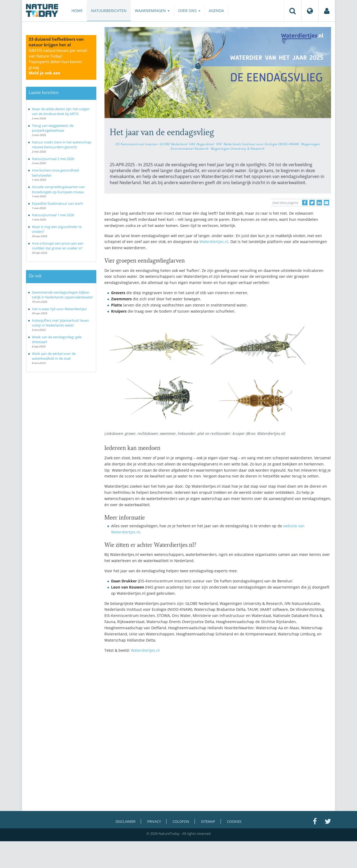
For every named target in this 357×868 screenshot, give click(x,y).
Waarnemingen (152, 11)
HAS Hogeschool (202, 144)
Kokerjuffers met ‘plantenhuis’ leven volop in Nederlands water (60, 323)
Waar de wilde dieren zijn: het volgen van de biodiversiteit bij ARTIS (61, 111)
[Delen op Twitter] (312, 203)
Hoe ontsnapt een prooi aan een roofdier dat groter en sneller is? (58, 246)
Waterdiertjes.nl (214, 242)
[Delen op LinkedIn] (319, 203)
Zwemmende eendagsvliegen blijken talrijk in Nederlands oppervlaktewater (62, 295)
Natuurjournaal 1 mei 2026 (53, 215)
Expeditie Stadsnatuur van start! (57, 203)
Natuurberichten (109, 11)
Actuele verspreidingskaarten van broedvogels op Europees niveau (58, 189)
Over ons (189, 11)
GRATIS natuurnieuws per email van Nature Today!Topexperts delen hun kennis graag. (58, 62)
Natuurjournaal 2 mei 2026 (53, 159)
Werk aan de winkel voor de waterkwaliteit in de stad (54, 356)
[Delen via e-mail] (326, 203)
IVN (219, 144)
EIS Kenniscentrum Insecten (136, 144)
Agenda (216, 11)
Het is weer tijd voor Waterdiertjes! (59, 309)
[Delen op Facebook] (305, 203)
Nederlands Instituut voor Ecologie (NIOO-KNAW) (261, 144)
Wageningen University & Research (238, 149)
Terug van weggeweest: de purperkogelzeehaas (53, 128)
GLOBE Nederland (173, 144)
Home (77, 11)
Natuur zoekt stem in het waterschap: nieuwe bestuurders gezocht (62, 145)
